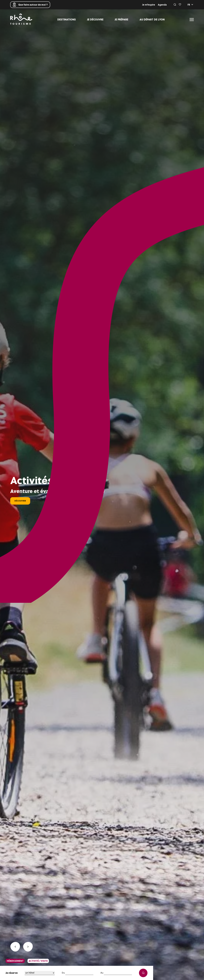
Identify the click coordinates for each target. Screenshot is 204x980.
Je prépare (121, 19)
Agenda (162, 5)
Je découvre (95, 19)
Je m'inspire (149, 5)
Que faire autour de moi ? (30, 5)
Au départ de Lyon (152, 19)
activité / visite (38, 961)
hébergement (15, 961)
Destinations (67, 19)
